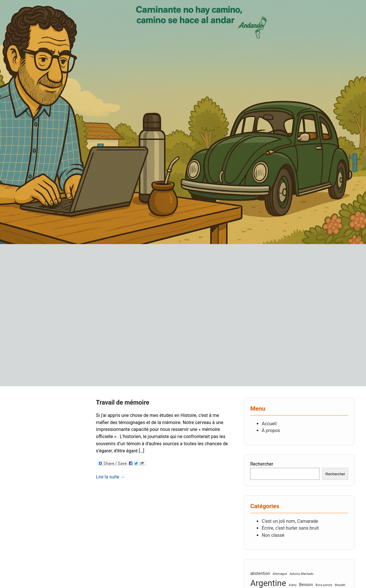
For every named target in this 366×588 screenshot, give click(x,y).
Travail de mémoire (123, 402)
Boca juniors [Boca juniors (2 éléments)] (324, 585)
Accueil (269, 424)
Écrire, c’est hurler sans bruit (290, 528)
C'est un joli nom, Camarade (290, 521)
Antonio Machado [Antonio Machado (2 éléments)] (302, 574)
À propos (271, 430)
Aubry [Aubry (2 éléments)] (293, 585)
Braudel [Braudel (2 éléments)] (340, 585)
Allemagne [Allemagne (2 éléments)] (280, 574)
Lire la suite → (111, 477)
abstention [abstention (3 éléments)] (260, 573)
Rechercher (262, 464)
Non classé (273, 535)
